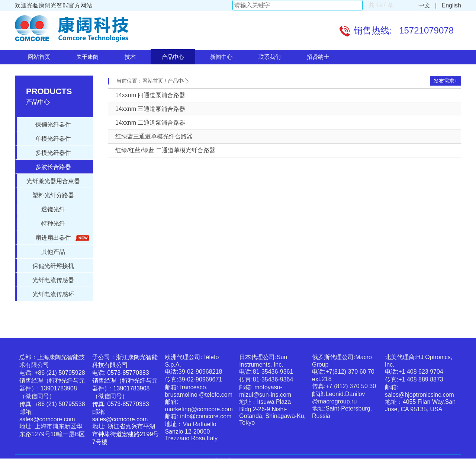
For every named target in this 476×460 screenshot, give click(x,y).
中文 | (428, 5)
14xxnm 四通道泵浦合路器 (150, 95)
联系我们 (270, 57)
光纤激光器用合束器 (53, 181)
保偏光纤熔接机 (53, 266)
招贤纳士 (318, 57)
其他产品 (53, 252)
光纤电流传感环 (53, 294)
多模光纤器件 (53, 153)
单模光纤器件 (53, 139)
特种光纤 (53, 223)
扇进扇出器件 (61, 238)
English (450, 5)
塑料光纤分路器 (53, 195)
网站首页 (39, 57)
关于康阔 (87, 57)
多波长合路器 (53, 167)
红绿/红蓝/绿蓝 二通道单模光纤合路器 (165, 150)
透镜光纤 (53, 209)
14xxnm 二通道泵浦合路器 (150, 123)
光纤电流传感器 (53, 280)
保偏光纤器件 (53, 124)
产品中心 (173, 57)
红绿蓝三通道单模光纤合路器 (154, 136)
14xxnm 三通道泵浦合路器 (150, 109)
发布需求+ (446, 81)
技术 (130, 57)
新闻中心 (221, 57)
